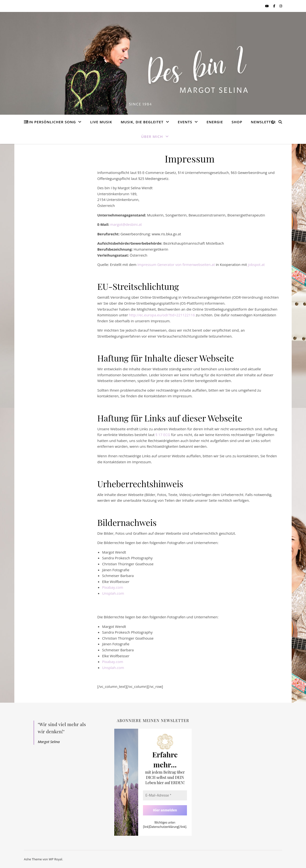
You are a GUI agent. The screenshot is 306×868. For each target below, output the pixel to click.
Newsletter (263, 122)
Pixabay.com (113, 587)
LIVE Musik (101, 122)
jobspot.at (256, 264)
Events (185, 122)
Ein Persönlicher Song (51, 122)
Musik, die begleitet (142, 122)
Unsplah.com (113, 593)
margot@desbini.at (126, 224)
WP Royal (55, 859)
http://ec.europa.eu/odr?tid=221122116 (162, 315)
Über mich (152, 136)
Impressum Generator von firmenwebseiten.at (176, 264)
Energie (215, 122)
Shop (237, 122)
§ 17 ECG (163, 435)
